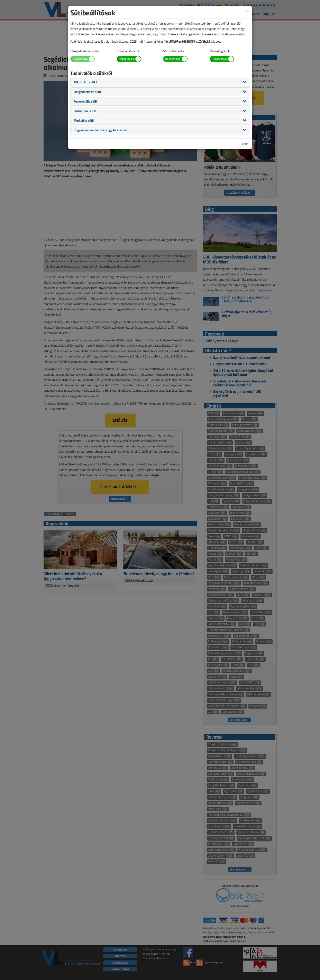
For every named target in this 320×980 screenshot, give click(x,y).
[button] (85, 82)
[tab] (160, 82)
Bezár (245, 144)
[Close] (247, 11)
